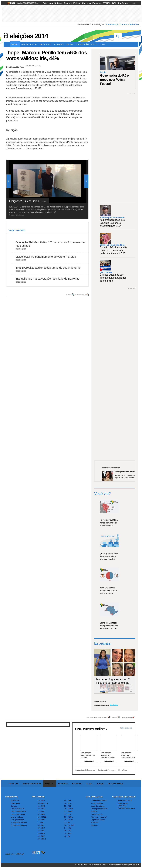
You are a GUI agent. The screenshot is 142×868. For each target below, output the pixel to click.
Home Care (123, 770)
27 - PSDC (69, 811)
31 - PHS (41, 814)
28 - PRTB (42, 839)
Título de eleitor (97, 803)
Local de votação (98, 806)
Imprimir (69, 295)
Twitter (38, 853)
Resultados (46, 44)
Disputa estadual (30, 44)
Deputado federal (18, 809)
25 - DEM (41, 801)
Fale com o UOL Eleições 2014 (97, 717)
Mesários (95, 825)
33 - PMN (41, 820)
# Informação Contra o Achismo (122, 24)
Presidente (15, 801)
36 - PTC (68, 831)
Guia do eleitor (98, 44)
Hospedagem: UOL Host (131, 865)
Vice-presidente (17, 817)
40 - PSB (68, 801)
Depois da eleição (98, 820)
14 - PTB (68, 828)
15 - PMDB (42, 817)
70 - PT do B (69, 825)
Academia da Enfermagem (85, 770)
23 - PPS (41, 828)
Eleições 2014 (29, 36)
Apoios (70, 44)
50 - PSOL (68, 817)
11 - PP (41, 822)
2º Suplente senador (19, 825)
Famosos (97, 3)
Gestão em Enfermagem (107, 770)
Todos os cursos (126, 728)
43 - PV (67, 836)
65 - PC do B (43, 803)
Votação (94, 811)
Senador (14, 806)
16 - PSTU (68, 820)
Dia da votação (97, 814)
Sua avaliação (82, 44)
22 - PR (41, 831)
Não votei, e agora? (99, 817)
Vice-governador (17, 820)
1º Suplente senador (19, 822)
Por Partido (39, 797)
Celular (43, 853)
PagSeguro (124, 3)
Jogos (100, 784)
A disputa (95, 822)
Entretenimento (32, 784)
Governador (16, 803)
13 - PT (67, 822)
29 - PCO (41, 809)
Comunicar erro (81, 295)
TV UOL (107, 3)
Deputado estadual (18, 811)
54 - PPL (41, 825)
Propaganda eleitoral (99, 809)
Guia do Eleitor (94, 797)
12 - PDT (41, 811)
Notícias (58, 3)
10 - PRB (41, 833)
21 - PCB (41, 806)
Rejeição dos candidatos (123, 804)
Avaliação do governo (126, 808)
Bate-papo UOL (115, 784)
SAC (37, 3)
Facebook (34, 853)
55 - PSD (68, 806)
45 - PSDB (68, 809)
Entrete (77, 3)
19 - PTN (68, 833)
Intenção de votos (125, 801)
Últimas (15, 44)
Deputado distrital (18, 814)
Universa (86, 3)
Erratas (115, 717)
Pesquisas (59, 44)
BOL (114, 3)
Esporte (68, 3)
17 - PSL (68, 814)
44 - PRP (41, 836)
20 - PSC (68, 803)
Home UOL (14, 784)
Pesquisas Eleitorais (124, 797)
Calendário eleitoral (99, 801)
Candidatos (12, 797)
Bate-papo (48, 3)
